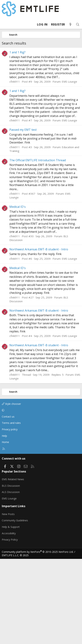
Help (4, 521)
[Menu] (5, 24)
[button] (40, 495)
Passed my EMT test (23, 215)
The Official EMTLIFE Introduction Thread (38, 245)
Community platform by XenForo (38, 637)
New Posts (8, 599)
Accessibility (9, 618)
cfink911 (15, 167)
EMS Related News (13, 564)
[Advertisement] (41, 90)
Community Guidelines (15, 605)
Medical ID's (18, 292)
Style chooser (11, 489)
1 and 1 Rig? (17, 137)
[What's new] (70, 25)
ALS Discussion (11, 577)
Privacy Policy (10, 625)
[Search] (78, 25)
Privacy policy (10, 514)
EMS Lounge (69, 167)
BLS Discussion (11, 571)
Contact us (8, 502)
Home (5, 527)
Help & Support (11, 612)
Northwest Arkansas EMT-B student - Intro (39, 334)
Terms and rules (11, 508)
